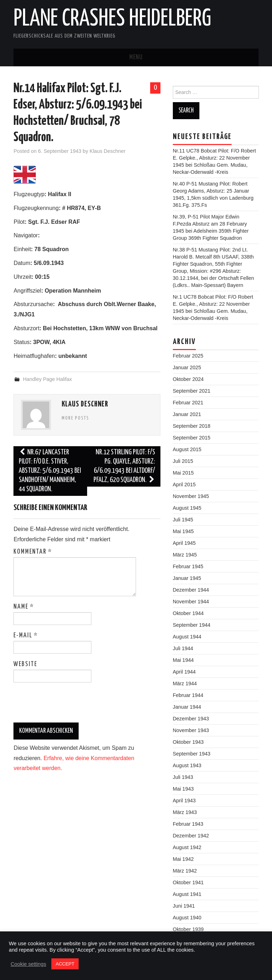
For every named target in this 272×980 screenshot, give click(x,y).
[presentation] (62, 705)
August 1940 (187, 918)
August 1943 (187, 765)
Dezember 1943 (191, 719)
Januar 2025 (187, 367)
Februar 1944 (188, 695)
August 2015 (187, 449)
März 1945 (185, 555)
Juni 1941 (184, 906)
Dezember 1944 (191, 590)
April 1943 (184, 801)
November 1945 (191, 496)
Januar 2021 (187, 414)
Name (24, 607)
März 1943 (185, 812)
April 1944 (184, 672)
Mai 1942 (183, 859)
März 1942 (185, 871)
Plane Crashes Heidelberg (112, 19)
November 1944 (191, 602)
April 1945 (184, 543)
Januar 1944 (187, 707)
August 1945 (187, 508)
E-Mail (26, 636)
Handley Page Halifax (47, 379)
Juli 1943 (183, 777)
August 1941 (187, 894)
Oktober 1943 (188, 742)
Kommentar (33, 552)
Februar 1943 (188, 824)
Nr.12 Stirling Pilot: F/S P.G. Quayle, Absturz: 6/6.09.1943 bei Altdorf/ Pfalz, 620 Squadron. (124, 466)
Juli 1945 (183, 520)
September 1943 (192, 754)
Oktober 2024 (188, 379)
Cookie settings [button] (28, 964)
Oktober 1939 (188, 929)
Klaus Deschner (108, 151)
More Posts (75, 418)
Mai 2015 (183, 473)
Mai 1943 (183, 789)
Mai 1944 (183, 660)
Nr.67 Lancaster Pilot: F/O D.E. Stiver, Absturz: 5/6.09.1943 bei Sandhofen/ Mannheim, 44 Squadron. (50, 471)
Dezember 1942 (191, 836)
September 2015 (192, 438)
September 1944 (192, 625)
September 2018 (192, 426)
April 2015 (184, 485)
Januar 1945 (187, 578)
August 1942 (187, 847)
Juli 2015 (183, 461)
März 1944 (185, 683)
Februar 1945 (188, 566)
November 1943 (191, 730)
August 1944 (187, 637)
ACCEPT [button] (65, 964)
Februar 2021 (188, 403)
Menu (136, 57)
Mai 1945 (183, 531)
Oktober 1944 (188, 613)
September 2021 (192, 391)
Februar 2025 (188, 356)
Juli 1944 (183, 648)
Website (25, 664)
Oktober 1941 (188, 882)
